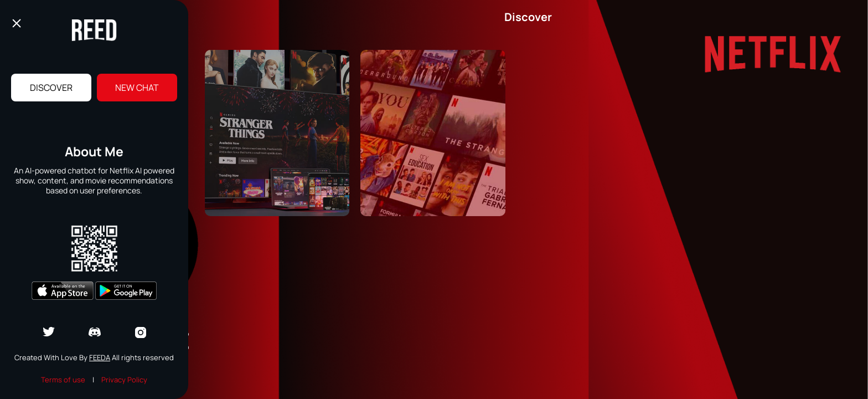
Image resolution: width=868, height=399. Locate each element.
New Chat (137, 88)
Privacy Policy (124, 380)
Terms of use (63, 380)
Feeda (100, 357)
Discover (51, 88)
